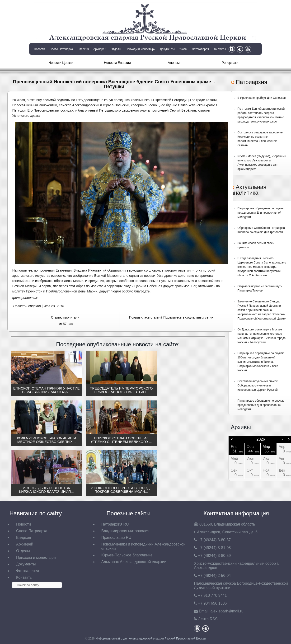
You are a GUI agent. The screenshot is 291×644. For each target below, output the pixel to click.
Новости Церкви (61, 63)
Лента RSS (208, 619)
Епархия (83, 49)
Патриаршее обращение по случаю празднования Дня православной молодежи (261, 213)
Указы (183, 49)
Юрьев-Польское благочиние (127, 555)
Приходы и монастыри (140, 49)
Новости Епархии (117, 63)
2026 (261, 439)
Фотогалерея (200, 49)
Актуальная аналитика (249, 190)
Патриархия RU (115, 524)
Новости (39, 49)
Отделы (116, 49)
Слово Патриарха (61, 49)
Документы (167, 49)
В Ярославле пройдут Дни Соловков (261, 98)
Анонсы (174, 63)
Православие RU (116, 538)
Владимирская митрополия (125, 531)
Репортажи (230, 63)
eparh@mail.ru (227, 611)
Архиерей (100, 49)
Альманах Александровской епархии (134, 562)
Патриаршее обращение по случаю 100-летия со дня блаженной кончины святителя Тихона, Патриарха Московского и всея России (261, 362)
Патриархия (251, 82)
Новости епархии (27, 306)
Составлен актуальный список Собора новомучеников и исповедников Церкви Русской (257, 385)
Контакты (220, 49)
